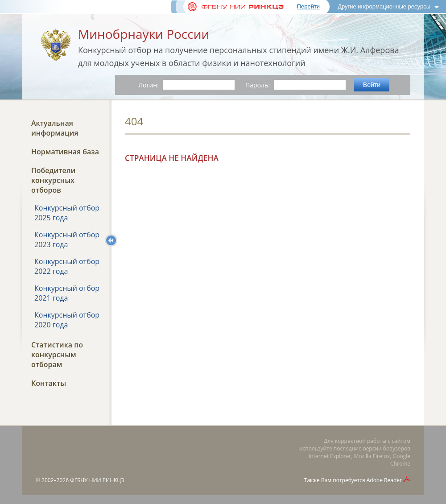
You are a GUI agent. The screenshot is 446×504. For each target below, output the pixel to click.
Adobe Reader (384, 480)
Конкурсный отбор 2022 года (67, 266)
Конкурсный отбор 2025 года (67, 213)
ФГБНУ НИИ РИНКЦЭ (97, 480)
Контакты (49, 383)
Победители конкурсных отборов (53, 180)
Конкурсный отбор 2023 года (67, 240)
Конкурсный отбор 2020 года (67, 320)
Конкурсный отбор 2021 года (67, 293)
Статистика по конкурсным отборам (57, 355)
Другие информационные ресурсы (384, 6)
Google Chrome (400, 460)
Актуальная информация (55, 128)
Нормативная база (65, 152)
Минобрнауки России (144, 34)
